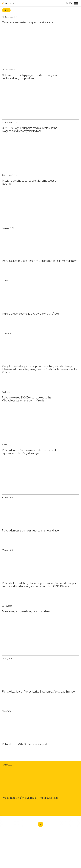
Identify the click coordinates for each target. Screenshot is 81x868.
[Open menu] (76, 3)
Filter (6, 10)
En (67, 3)
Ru (71, 3)
